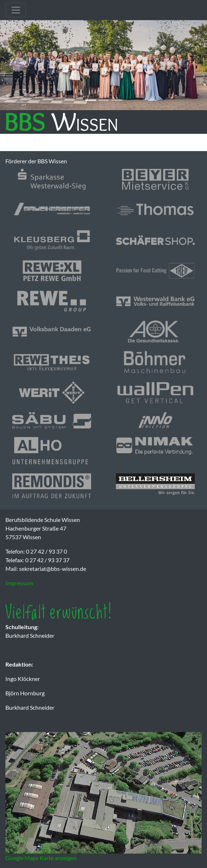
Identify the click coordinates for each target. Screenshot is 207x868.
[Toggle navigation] (16, 10)
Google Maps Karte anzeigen (41, 858)
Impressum (19, 583)
